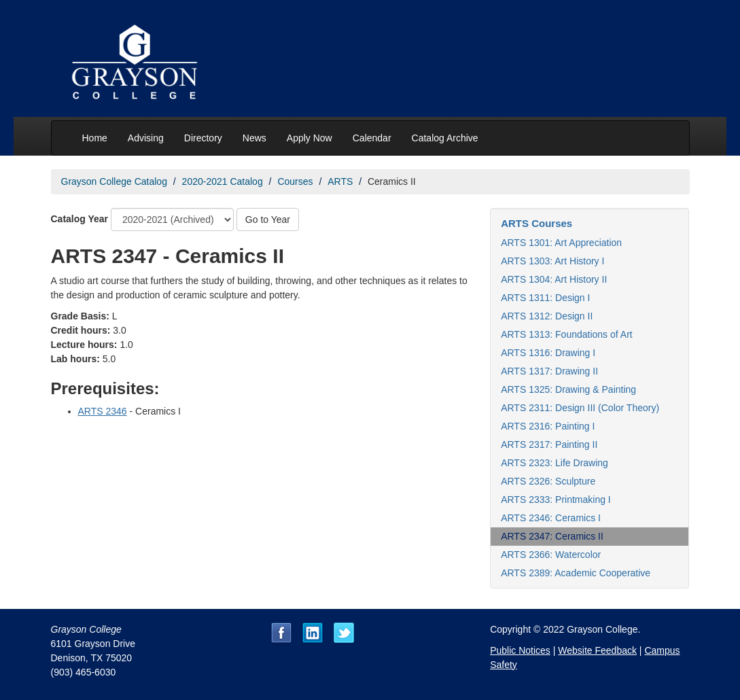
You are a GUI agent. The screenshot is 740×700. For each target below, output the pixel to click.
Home (95, 138)
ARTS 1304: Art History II (554, 279)
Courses (295, 181)
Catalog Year (80, 219)
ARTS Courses (536, 223)
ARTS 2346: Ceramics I (551, 518)
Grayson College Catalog (114, 181)
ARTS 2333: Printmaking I (556, 500)
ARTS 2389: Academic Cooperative (576, 573)
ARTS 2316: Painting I (548, 426)
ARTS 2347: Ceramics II (552, 536)
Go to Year (268, 220)
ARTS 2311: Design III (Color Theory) (580, 408)
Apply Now (310, 138)
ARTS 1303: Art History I (552, 261)
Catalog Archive (445, 138)
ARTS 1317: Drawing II (549, 371)
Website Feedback (597, 650)
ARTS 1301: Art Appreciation (561, 243)
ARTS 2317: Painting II (549, 444)
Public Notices (520, 650)
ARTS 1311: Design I (545, 298)
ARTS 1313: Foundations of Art (567, 334)
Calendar (372, 138)
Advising (146, 138)
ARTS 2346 (103, 411)
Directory (203, 138)
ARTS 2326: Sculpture (548, 481)
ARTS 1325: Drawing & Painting (568, 389)
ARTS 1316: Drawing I (548, 353)
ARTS (340, 181)
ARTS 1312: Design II (547, 316)
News (254, 138)
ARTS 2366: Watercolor (551, 555)
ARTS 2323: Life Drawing (554, 463)
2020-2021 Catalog (223, 181)
